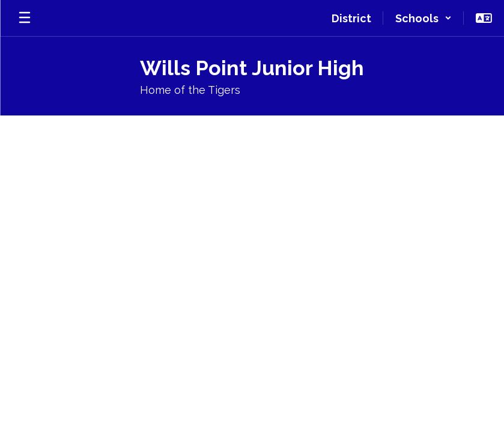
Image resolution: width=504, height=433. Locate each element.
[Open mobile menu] (25, 18)
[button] (424, 18)
